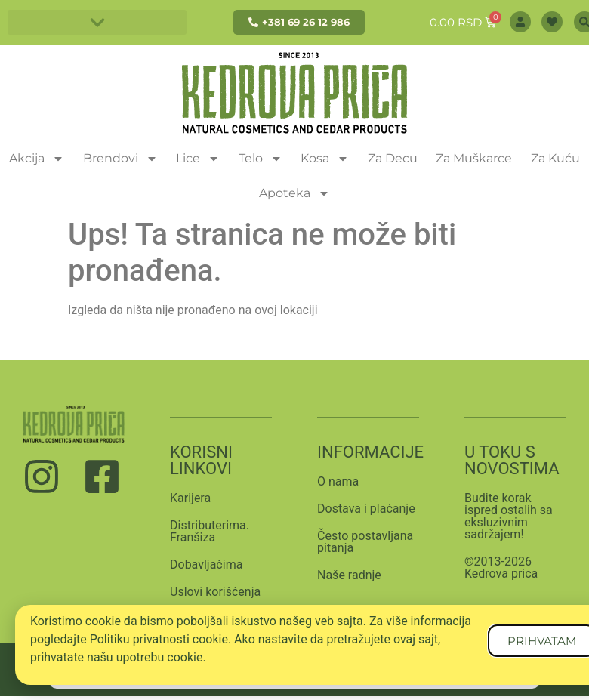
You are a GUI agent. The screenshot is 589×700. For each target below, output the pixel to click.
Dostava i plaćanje (366, 509)
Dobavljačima (206, 564)
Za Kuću (555, 158)
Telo (261, 159)
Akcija (37, 159)
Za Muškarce (474, 158)
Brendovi (120, 159)
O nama (338, 481)
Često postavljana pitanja (365, 542)
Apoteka (294, 193)
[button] (97, 22)
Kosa (325, 159)
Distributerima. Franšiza (210, 531)
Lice (198, 159)
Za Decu (393, 158)
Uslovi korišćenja (215, 592)
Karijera (190, 498)
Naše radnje (349, 575)
